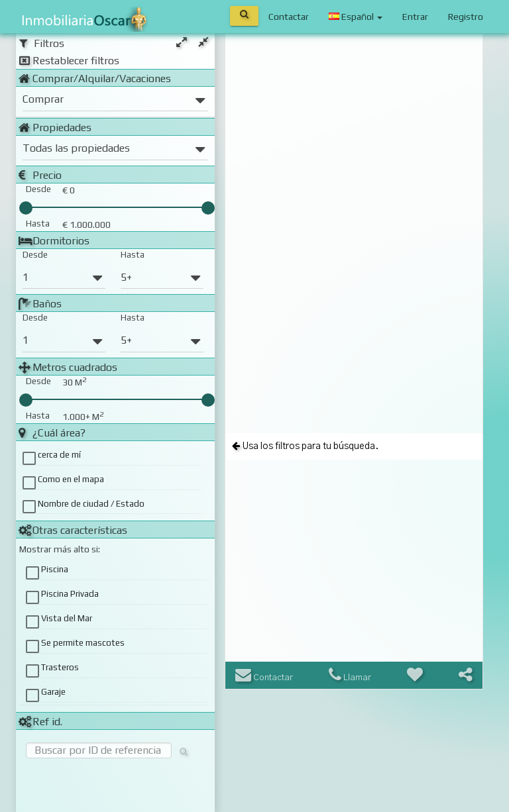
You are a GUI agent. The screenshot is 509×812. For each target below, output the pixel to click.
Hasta (133, 255)
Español (356, 17)
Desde (35, 255)
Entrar (415, 17)
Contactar (289, 17)
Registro (466, 17)
